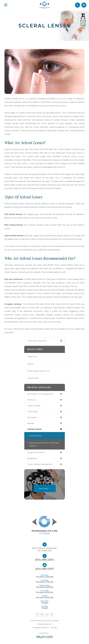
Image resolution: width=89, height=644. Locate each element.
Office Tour (32, 357)
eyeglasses (32, 458)
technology (33, 412)
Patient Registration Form (39, 371)
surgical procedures (36, 452)
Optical (30, 364)
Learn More (43, 488)
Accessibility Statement (41, 628)
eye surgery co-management (40, 394)
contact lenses (34, 429)
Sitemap (54, 628)
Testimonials (33, 378)
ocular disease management (40, 464)
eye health (32, 417)
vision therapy (34, 406)
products (31, 400)
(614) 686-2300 (45, 560)
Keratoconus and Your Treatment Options (44, 444)
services (31, 423)
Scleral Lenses (36, 436)
